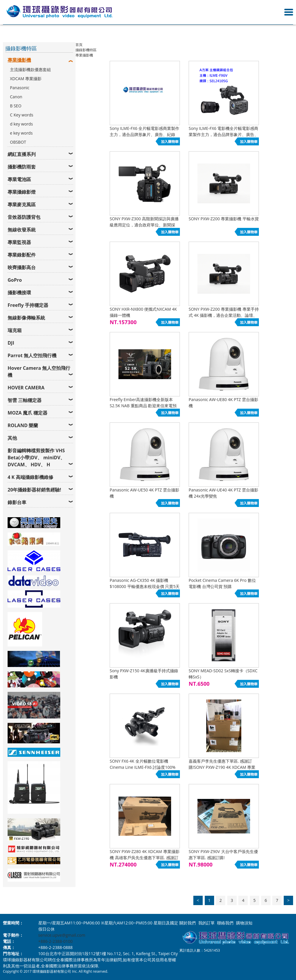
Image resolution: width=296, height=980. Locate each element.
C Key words (22, 115)
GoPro (15, 280)
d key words (21, 124)
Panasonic (20, 88)
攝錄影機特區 (86, 50)
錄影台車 (17, 502)
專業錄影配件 (22, 255)
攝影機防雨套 (22, 167)
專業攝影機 (19, 60)
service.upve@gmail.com (62, 935)
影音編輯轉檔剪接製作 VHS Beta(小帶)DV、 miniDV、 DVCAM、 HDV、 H (36, 458)
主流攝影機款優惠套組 (30, 69)
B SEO (16, 106)
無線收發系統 (22, 230)
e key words (21, 133)
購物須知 (244, 923)
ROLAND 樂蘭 (23, 425)
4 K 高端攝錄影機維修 (30, 477)
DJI (11, 343)
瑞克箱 (15, 330)
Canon (16, 97)
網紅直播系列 (22, 154)
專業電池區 (19, 179)
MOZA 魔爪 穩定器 (27, 413)
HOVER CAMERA (26, 388)
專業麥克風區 (22, 204)
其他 (12, 438)
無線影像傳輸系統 (26, 318)
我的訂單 (206, 923)
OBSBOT (18, 142)
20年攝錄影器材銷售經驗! (34, 490)
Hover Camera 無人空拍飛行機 (39, 372)
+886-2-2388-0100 (56, 941)
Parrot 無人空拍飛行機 (32, 355)
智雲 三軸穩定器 (25, 400)
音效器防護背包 (24, 217)
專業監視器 (19, 242)
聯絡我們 (225, 923)
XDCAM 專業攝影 (26, 79)
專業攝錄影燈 (22, 192)
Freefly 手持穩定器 (28, 305)
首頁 (79, 45)
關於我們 (187, 923)
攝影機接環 (19, 293)
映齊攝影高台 (22, 267)
